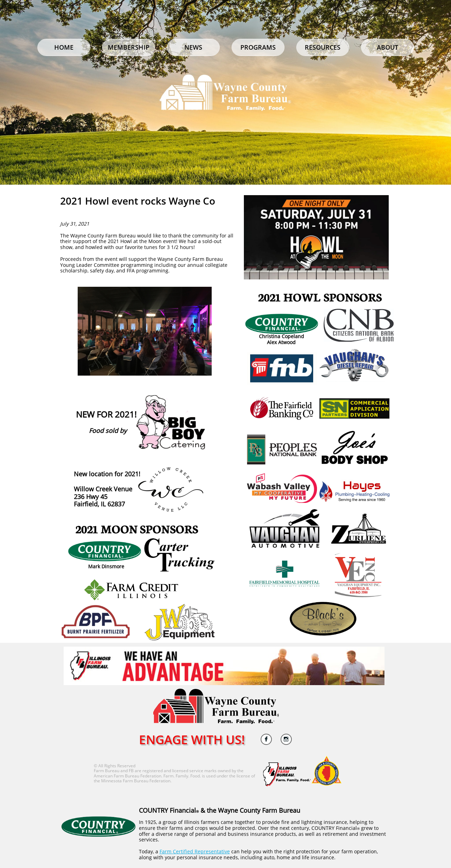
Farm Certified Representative (195, 851)
